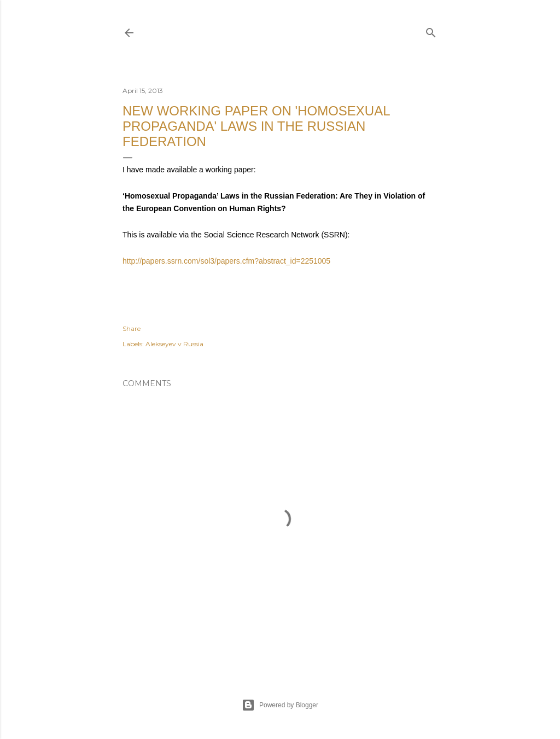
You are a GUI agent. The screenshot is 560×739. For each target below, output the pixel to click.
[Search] (431, 30)
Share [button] (132, 328)
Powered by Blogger (280, 705)
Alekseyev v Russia (174, 344)
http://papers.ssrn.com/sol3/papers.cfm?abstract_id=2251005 (226, 261)
